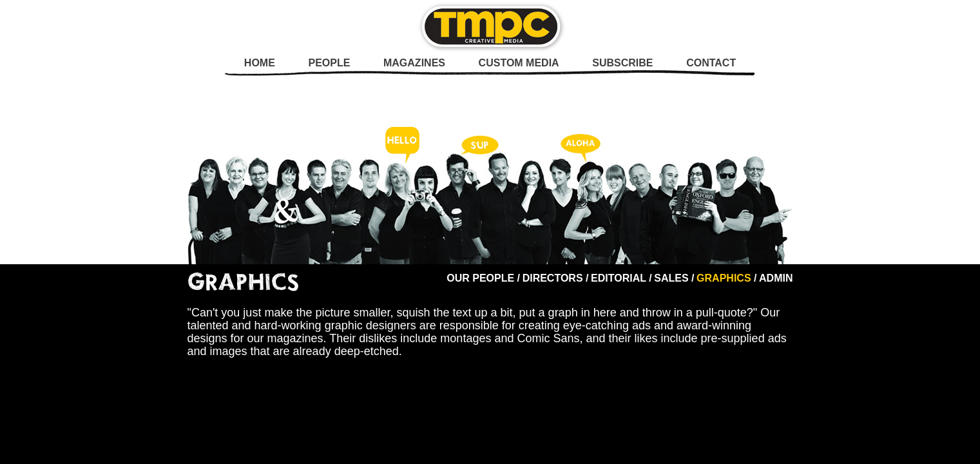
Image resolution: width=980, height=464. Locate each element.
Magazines (414, 63)
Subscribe (622, 63)
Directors (553, 278)
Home (260, 63)
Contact (711, 63)
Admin (776, 278)
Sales (671, 278)
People (329, 63)
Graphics (724, 278)
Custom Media (519, 63)
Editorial (619, 278)
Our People (480, 278)
